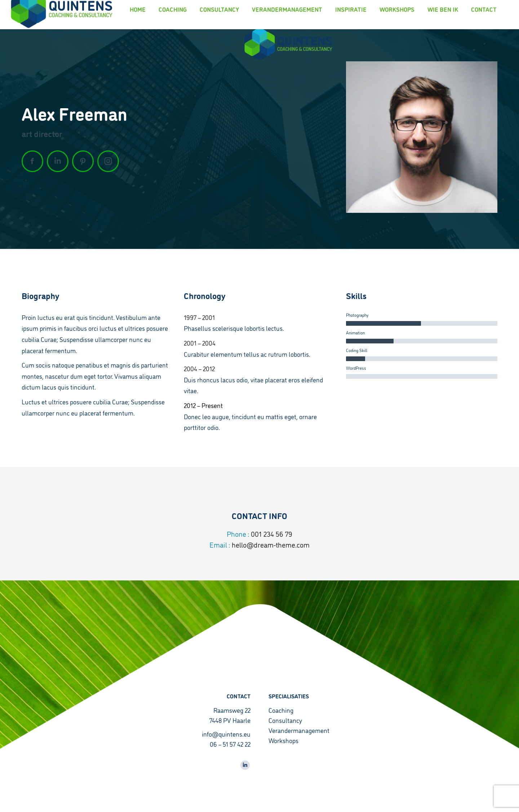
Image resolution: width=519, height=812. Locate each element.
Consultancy (285, 720)
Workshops (283, 740)
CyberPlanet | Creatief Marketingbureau (57, 801)
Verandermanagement (299, 730)
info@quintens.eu (226, 734)
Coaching (281, 710)
